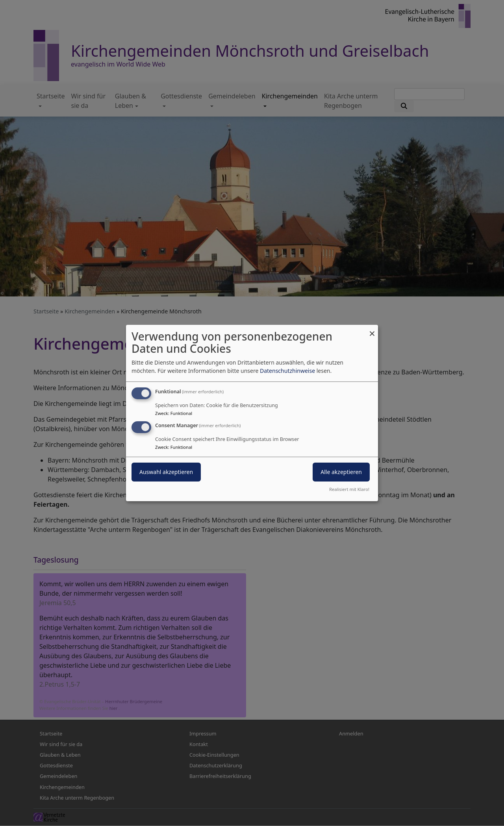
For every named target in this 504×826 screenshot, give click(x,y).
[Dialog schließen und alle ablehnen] (372, 330)
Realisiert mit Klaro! (349, 489)
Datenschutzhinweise (287, 371)
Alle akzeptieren (341, 472)
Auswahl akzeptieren (166, 472)
